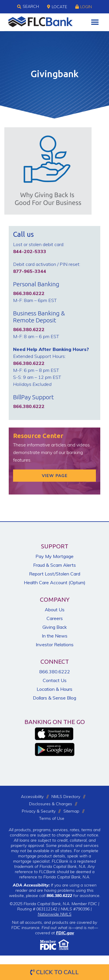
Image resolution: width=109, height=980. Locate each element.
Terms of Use (52, 818)
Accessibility (32, 797)
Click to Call (54, 972)
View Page (55, 476)
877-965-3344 (30, 271)
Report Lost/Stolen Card (55, 574)
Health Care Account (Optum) (55, 582)
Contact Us (55, 680)
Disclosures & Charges (51, 804)
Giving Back (55, 627)
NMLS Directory (66, 797)
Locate (57, 7)
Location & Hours (54, 689)
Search (28, 7)
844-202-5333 (30, 251)
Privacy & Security (39, 811)
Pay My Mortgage (54, 556)
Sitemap (71, 811)
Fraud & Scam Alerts (54, 565)
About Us (55, 610)
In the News (55, 636)
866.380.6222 (55, 672)
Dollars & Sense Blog (54, 698)
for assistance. (73, 896)
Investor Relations (55, 644)
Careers (55, 618)
